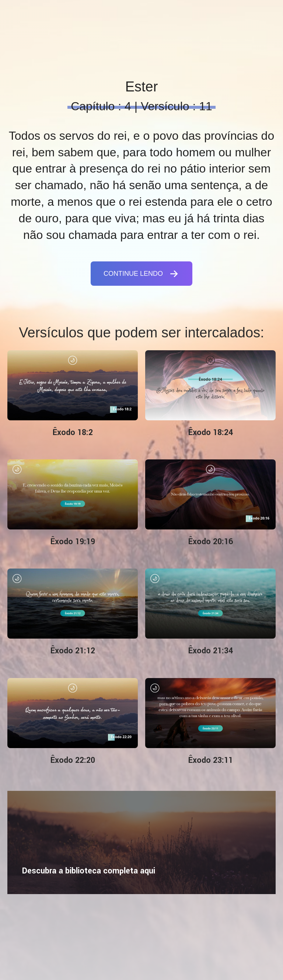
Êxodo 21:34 (211, 651)
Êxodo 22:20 (73, 760)
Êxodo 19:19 (73, 542)
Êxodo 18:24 (211, 432)
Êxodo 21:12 (73, 651)
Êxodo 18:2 (73, 432)
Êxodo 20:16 (211, 542)
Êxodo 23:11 (211, 760)
